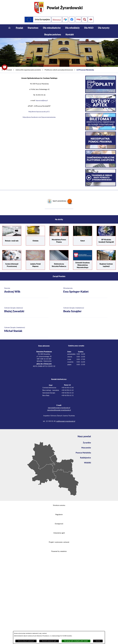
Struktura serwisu (59, 505)
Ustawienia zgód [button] (59, 533)
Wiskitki (88, 463)
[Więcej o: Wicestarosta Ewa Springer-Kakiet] (85, 290)
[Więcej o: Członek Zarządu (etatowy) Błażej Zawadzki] (26, 310)
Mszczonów (86, 448)
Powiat (9, 70)
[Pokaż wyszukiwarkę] (91, 20)
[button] (5, 67)
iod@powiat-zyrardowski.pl (66, 421)
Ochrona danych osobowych (26, 641)
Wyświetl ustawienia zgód (49, 641)
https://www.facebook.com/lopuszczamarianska (39, 117)
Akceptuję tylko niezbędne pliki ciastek (76, 641)
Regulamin (59, 515)
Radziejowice (86, 458)
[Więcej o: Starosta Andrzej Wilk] (26, 290)
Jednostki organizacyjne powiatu (28, 70)
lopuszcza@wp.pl (42, 101)
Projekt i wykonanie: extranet (59, 542)
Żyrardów (87, 443)
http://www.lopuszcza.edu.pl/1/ (39, 112)
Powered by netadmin (59, 551)
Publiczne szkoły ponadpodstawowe (59, 70)
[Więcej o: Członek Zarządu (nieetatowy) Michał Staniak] (26, 330)
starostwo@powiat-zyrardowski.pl (59, 410)
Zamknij (98, 641)
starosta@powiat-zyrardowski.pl (59, 408)
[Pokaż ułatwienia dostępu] (85, 20)
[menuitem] (9, 28)
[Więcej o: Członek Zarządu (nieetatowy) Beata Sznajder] (85, 310)
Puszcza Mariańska (83, 453)
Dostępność (59, 524)
